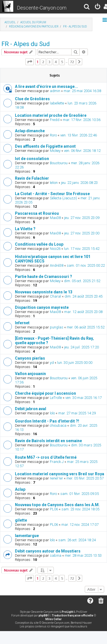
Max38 (55, 218)
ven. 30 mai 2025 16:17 (83, 398)
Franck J (57, 462)
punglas (57, 327)
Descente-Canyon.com (42, 8)
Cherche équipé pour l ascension (45, 393)
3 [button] (49, 62)
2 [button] (43, 62)
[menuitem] (87, 7)
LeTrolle (56, 398)
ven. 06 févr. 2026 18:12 (82, 151)
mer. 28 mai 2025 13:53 (83, 555)
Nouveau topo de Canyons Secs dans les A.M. (57, 505)
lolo (52, 413)
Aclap (20, 489)
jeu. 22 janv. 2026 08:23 (79, 183)
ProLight (67, 612)
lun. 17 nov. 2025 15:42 (82, 249)
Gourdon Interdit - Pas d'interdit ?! (47, 421)
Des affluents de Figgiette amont (45, 146)
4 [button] (56, 62)
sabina (56, 555)
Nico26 (55, 249)
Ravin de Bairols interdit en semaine (48, 441)
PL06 (54, 509)
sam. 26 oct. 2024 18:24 (77, 540)
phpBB (43, 616)
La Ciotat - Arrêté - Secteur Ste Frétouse (52, 194)
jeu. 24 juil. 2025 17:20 (82, 347)
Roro (53, 135)
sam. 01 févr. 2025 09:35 (80, 494)
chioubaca (58, 425)
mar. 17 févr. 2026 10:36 (82, 120)
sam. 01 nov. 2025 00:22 (86, 265)
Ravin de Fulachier (32, 178)
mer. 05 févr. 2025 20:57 (85, 478)
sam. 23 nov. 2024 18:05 (80, 509)
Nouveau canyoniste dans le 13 (44, 292)
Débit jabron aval (31, 409)
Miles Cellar (53, 619)
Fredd (55, 120)
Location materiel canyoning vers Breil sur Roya (60, 474)
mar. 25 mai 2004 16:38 (82, 91)
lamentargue (27, 536)
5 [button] (62, 62)
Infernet (22, 323)
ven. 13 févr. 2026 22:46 (79, 135)
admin (55, 91)
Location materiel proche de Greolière (51, 115)
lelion (54, 183)
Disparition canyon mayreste (42, 307)
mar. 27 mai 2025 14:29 (77, 413)
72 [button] (72, 62)
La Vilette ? (25, 229)
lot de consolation (32, 159)
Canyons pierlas (30, 358)
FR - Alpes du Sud (26, 44)
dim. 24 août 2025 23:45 (83, 296)
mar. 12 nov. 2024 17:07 (80, 525)
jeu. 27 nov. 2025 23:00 (82, 233)
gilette (21, 520)
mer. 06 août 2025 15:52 (86, 327)
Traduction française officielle (73, 616)
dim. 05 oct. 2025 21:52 (82, 281)
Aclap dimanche (30, 131)
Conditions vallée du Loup (39, 244)
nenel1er (56, 478)
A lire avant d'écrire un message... (46, 86)
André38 (57, 265)
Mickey (55, 151)
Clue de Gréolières (32, 99)
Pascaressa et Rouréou (37, 213)
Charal (55, 296)
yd (52, 363)
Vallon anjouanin (30, 374)
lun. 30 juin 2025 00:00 (75, 363)
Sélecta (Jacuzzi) (63, 198)
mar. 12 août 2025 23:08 (83, 312)
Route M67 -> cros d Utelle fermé (46, 457)
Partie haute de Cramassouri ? (44, 277)
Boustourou (59, 163)
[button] (30, 62)
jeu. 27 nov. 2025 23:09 (82, 218)
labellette (57, 103)
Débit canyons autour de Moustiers (48, 551)
